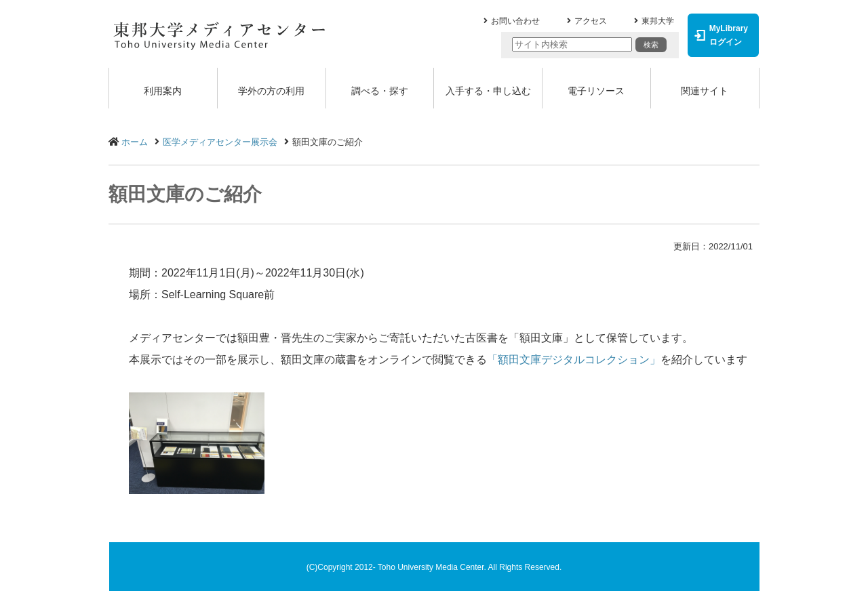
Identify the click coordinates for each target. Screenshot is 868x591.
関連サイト (705, 91)
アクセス (591, 21)
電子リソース (596, 91)
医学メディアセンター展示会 (220, 142)
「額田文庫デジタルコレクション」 (574, 360)
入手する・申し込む (488, 91)
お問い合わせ (515, 21)
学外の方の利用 (271, 91)
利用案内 (163, 91)
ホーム (135, 142)
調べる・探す (380, 91)
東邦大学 (658, 21)
